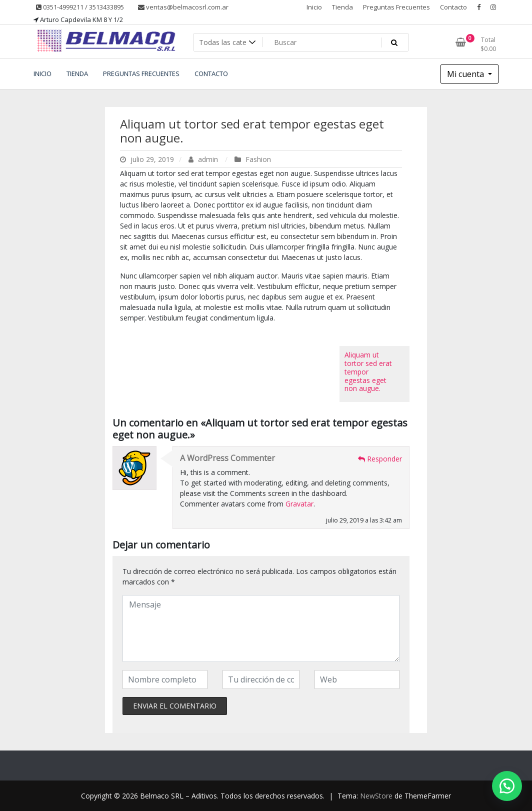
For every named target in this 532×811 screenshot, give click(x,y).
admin (204, 159)
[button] (507, 786)
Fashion (258, 159)
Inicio (314, 7)
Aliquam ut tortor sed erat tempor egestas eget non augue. (252, 131)
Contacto (453, 7)
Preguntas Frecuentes (396, 7)
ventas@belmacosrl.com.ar (183, 7)
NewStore (376, 796)
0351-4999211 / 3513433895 (80, 7)
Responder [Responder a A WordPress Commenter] (380, 459)
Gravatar (299, 504)
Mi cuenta (466, 74)
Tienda (342, 7)
